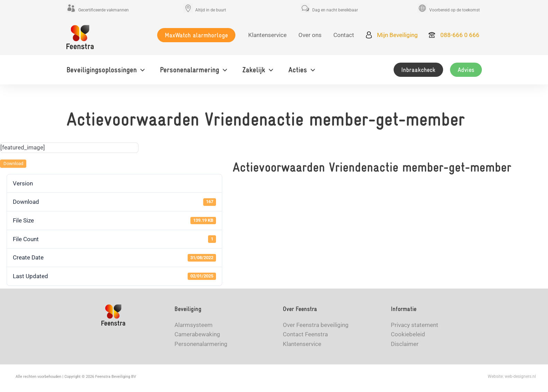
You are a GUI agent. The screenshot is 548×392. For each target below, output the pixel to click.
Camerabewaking (197, 334)
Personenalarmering (201, 344)
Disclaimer (405, 344)
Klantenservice (302, 344)
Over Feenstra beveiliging (316, 325)
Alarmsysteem (194, 325)
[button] (196, 35)
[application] (141, 70)
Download (13, 163)
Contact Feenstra (305, 334)
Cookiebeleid (408, 334)
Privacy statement (415, 325)
